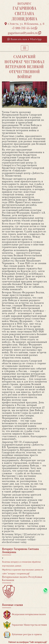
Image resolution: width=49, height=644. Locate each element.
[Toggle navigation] (25, 48)
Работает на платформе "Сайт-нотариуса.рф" (28, 642)
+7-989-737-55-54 (25, 28)
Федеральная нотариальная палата (25, 614)
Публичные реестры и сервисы (23, 635)
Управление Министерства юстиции (25, 625)
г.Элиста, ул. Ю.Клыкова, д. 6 (24, 24)
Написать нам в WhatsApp (25, 39)
